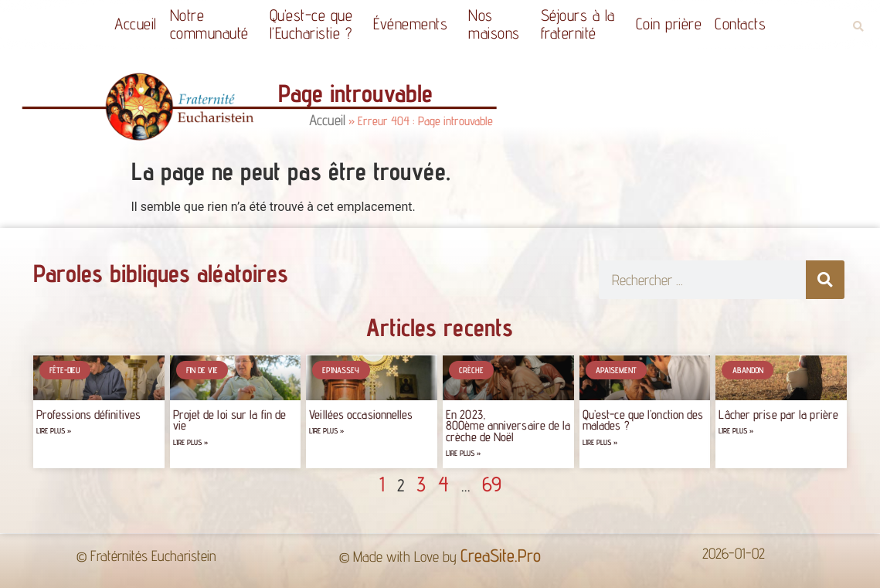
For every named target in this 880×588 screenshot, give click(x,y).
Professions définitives (88, 415)
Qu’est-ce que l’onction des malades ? (643, 420)
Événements (414, 24)
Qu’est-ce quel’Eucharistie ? (315, 24)
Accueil (136, 24)
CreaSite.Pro (501, 555)
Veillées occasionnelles (361, 415)
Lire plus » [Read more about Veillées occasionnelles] (326, 431)
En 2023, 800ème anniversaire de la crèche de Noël (508, 426)
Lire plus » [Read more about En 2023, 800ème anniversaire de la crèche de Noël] (463, 453)
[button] (858, 27)
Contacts (740, 24)
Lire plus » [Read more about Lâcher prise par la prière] (736, 431)
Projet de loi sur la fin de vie (230, 420)
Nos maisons (498, 24)
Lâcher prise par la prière (778, 415)
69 (492, 484)
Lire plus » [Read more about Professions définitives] (54, 431)
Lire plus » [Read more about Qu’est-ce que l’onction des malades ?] (600, 442)
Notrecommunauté (213, 24)
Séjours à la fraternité (582, 24)
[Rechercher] (825, 280)
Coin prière (669, 24)
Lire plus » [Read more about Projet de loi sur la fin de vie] (190, 442)
